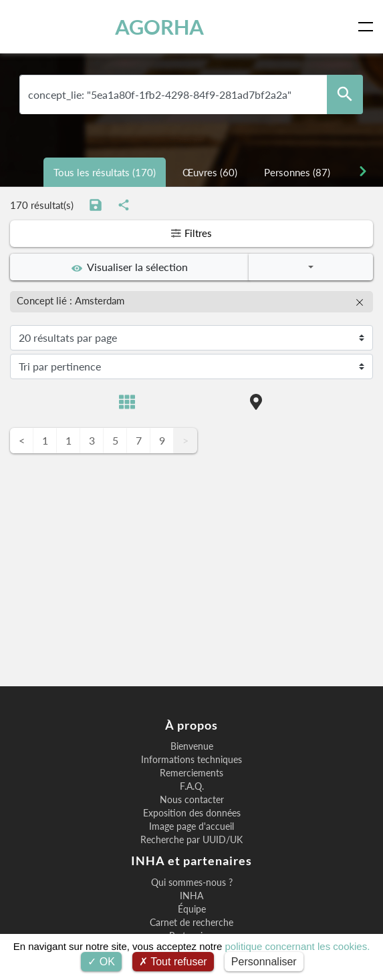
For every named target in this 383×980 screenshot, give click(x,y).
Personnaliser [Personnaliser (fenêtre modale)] (264, 962)
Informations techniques (191, 760)
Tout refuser (173, 962)
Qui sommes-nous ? (192, 883)
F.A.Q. (192, 786)
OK (101, 962)
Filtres (192, 233)
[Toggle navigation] (368, 27)
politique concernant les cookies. (298, 946)
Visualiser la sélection (130, 267)
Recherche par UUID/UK (191, 840)
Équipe (192, 909)
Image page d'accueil (191, 826)
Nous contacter (192, 800)
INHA (191, 896)
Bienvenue (192, 746)
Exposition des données (192, 813)
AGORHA (159, 27)
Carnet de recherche (191, 923)
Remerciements (191, 773)
